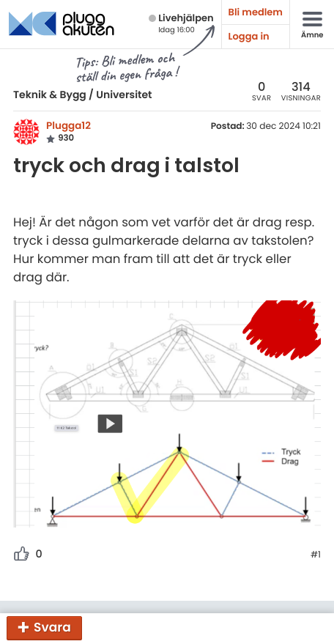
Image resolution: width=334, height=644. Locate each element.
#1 (316, 555)
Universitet (124, 95)
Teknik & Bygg (50, 95)
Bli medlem (256, 12)
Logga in (249, 36)
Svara (52, 627)
